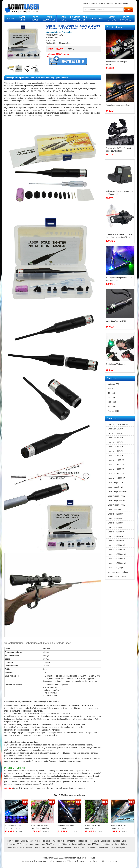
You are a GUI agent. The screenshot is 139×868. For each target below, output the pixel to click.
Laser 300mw (26, 847)
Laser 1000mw (93, 844)
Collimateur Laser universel (17, 742)
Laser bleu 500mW (116, 541)
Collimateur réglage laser (18, 701)
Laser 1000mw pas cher (116, 321)
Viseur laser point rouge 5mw (118, 105)
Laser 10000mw (64, 844)
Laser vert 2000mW (116, 465)
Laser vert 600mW (116, 456)
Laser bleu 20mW (115, 518)
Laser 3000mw (79, 844)
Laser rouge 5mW (115, 487)
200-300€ (112, 407)
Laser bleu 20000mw (117, 559)
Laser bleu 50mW (115, 527)
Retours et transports (66, 841)
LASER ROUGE (35, 18)
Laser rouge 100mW (116, 496)
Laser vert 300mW (116, 442)
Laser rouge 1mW (115, 483)
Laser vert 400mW (116, 447)
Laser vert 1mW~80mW (118, 424)
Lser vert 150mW (115, 433)
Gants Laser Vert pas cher (117, 364)
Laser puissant (27, 841)
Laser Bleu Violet (48, 844)
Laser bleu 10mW (115, 514)
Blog (124, 841)
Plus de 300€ (113, 411)
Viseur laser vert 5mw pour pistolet (117, 63)
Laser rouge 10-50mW (117, 491)
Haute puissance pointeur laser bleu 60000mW (119, 279)
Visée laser (22, 844)
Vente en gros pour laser (118, 572)
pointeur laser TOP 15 (117, 577)
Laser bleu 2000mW (116, 550)
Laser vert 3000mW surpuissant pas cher (40, 827)
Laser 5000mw (64, 847)
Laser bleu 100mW (116, 532)
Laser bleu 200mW (116, 536)
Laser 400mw (39, 847)
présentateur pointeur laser (97, 847)
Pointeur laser (13, 841)
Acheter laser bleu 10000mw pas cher (119, 827)
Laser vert (11, 844)
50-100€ (111, 393)
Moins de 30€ (113, 384)
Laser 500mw (121, 844)
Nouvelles (116, 841)
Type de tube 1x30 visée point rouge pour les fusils (118, 150)
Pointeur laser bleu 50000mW (93, 827)
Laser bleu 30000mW (117, 563)
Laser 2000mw (107, 844)
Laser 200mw (13, 847)
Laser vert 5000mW (116, 474)
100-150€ (112, 398)
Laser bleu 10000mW (117, 554)
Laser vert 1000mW (116, 460)
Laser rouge (34, 844)
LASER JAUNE (63, 18)
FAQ (54, 841)
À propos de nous (42, 841)
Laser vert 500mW (116, 451)
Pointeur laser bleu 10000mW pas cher (13, 827)
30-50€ (111, 389)
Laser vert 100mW (116, 429)
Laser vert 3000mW (116, 469)
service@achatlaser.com (106, 861)
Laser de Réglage (21, 788)
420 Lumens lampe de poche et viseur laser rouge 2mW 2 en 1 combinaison (119, 236)
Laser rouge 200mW (116, 500)
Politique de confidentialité (88, 841)
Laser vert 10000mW (117, 478)
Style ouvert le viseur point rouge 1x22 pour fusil (119, 193)
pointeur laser (31, 773)
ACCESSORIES (97, 18)
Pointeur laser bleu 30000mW (66, 827)
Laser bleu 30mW (115, 523)
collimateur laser (76, 113)
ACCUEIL (11, 18)
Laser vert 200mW (116, 438)
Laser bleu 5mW (115, 509)
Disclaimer (105, 841)
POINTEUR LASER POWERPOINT (79, 18)
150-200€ (112, 402)
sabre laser (52, 847)
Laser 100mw (78, 847)
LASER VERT (23, 18)
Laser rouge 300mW (116, 505)
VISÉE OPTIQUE (112, 18)
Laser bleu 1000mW (116, 545)
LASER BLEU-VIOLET (49, 18)
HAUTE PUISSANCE (126, 18)
